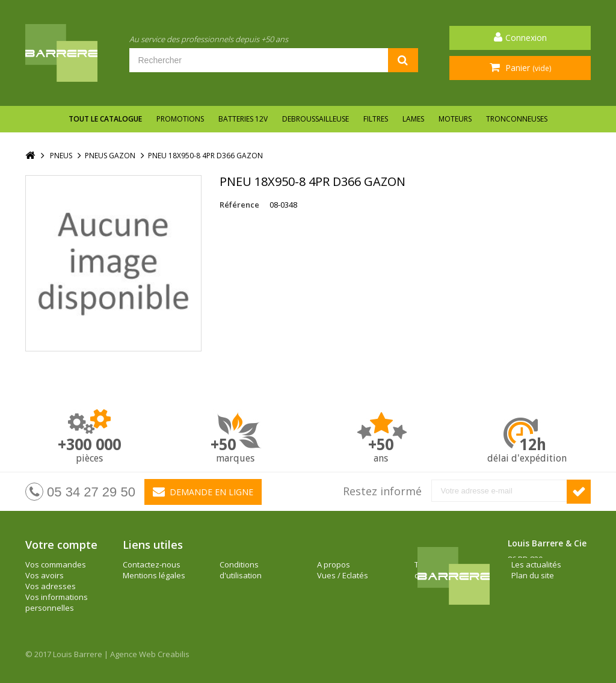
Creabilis (174, 654)
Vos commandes (56, 564)
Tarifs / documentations (249, 592)
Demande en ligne (203, 492)
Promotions (180, 119)
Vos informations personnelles (57, 602)
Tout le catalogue (105, 119)
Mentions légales (154, 575)
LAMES (413, 119)
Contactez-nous (152, 564)
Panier (527, 68)
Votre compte (61, 545)
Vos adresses (51, 586)
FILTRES (376, 119)
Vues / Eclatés (245, 575)
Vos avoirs (45, 575)
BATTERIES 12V (243, 119)
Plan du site (338, 575)
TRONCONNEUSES (517, 119)
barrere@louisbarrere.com (557, 613)
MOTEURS (455, 119)
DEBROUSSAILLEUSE (316, 119)
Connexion (526, 38)
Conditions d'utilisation (144, 592)
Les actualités (342, 564)
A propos (236, 564)
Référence (239, 205)
